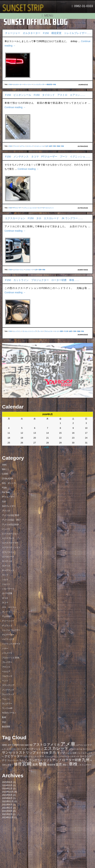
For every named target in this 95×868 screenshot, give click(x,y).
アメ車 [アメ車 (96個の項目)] (68, 744)
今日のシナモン (9, 713)
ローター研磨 (59, 331)
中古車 (66, 331)
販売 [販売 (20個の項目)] (59, 764)
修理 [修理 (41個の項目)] (18, 764)
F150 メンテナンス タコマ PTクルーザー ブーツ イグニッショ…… (48, 157)
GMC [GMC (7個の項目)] (27, 745)
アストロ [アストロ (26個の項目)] (40, 745)
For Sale (6, 492)
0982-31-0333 (82, 6)
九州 (46, 146)
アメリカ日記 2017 (11, 520)
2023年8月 (7, 798)
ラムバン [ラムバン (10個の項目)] (24, 760)
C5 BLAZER (7, 479)
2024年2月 (7, 789)
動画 (4, 717)
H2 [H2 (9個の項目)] (31, 745)
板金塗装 (6, 727)
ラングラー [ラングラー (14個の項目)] (36, 760)
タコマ (40, 208)
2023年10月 (8, 792)
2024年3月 (7, 785)
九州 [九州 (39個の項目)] (86, 760)
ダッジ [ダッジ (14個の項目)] (61, 753)
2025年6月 (7, 782)
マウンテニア (8, 685)
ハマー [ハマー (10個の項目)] (40, 756)
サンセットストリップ (29, 331)
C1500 (5, 474)
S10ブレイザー (9, 506)
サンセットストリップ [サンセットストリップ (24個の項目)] (19, 752)
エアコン (23, 146)
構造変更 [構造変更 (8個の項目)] (51, 765)
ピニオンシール (39, 146)
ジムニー (6, 584)
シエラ (5, 580)
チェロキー (7, 616)
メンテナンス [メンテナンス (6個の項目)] (73, 757)
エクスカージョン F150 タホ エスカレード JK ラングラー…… (44, 218)
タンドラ (6, 612)
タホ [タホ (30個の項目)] (52, 752)
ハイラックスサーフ (11, 644)
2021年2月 (7, 814)
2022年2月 (7, 808)
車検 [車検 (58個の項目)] (73, 764)
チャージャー (28, 84)
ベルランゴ (7, 676)
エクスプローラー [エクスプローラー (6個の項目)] (14, 749)
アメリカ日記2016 (10, 525)
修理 (51, 146)
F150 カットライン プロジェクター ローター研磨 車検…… (42, 280)
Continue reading (15, 107)
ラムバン (6, 699)
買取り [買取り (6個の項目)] (65, 765)
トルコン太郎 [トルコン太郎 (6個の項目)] (71, 753)
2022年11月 (8, 801)
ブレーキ (40, 331)
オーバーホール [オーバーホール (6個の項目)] (76, 749)
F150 (10, 84)
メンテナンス (8, 690)
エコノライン (8, 552)
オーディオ (7, 561)
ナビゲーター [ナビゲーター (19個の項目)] (14, 756)
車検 (55, 84)
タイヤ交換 (7, 593)
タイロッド (30, 146)
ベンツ (5, 681)
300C (4, 465)
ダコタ (5, 598)
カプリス (6, 566)
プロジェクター (49, 331)
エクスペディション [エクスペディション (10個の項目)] (32, 749)
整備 (58, 146)
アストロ (16, 146)
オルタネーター (18, 84)
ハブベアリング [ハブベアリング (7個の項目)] (30, 757)
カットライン (17, 331)
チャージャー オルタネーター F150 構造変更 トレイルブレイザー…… (49, 33)
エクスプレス (8, 538)
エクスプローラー (10, 543)
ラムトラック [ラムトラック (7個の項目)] (13, 760)
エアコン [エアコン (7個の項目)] (80, 745)
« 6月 (46, 447)
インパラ (6, 529)
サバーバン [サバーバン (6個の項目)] (88, 749)
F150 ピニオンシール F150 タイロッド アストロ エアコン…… (45, 95)
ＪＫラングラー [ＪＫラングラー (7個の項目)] (84, 765)
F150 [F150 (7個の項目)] (22, 745)
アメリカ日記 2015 (11, 515)
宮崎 (54, 146)
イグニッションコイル (30, 208)
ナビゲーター (8, 635)
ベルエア (6, 672)
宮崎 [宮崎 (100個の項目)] (27, 764)
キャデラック (8, 570)
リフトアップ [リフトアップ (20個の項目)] (52, 760)
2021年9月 (7, 811)
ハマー (5, 649)
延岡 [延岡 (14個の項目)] (35, 764)
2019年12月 (8, 817)
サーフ (5, 575)
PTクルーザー (17, 208)
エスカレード (29, 270)
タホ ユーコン (9, 607)
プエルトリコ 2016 (11, 658)
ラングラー (7, 704)
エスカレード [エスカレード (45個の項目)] (56, 748)
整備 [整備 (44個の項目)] (42, 764)
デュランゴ (7, 626)
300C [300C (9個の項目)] (5, 745)
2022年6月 (7, 805)
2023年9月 (7, 795)
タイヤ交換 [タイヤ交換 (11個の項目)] (42, 753)
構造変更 (49, 84)
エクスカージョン (19, 270)
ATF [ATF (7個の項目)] (10, 745)
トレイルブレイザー (39, 84)
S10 (4, 502)
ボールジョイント (48, 208)
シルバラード (8, 589)
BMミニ (6, 469)
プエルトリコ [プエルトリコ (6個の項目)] (50, 757)
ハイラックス (8, 639)
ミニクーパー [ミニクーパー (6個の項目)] (62, 757)
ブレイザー (7, 662)
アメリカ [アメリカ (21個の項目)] (53, 745)
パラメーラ (7, 653)
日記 (4, 722)
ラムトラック (8, 694)
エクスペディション (11, 547)
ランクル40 (7, 708)
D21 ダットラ (9, 483)
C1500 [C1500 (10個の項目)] (15, 745)
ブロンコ (6, 667)
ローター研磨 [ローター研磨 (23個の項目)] (72, 760)
